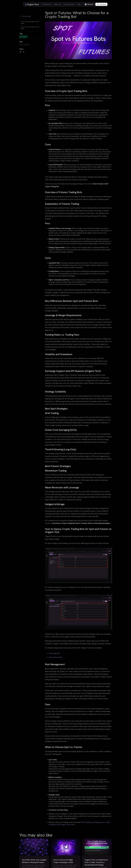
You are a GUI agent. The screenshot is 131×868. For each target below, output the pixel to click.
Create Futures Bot (55, 657)
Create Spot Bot (54, 653)
